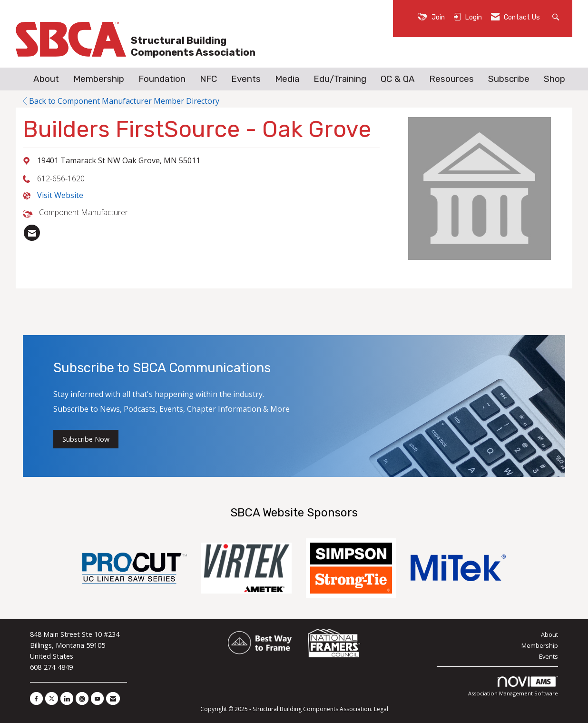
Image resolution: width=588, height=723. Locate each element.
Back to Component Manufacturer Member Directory (121, 101)
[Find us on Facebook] (36, 698)
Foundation (162, 79)
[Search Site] (557, 16)
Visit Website (60, 195)
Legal (381, 709)
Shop (554, 79)
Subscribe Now (86, 439)
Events (246, 79)
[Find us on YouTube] (97, 698)
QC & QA (398, 79)
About (46, 79)
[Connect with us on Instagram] (82, 698)
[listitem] (32, 233)
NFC (208, 79)
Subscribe (509, 79)
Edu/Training (340, 79)
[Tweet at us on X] (52, 698)
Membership (99, 79)
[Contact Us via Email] (113, 698)
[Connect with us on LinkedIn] (67, 698)
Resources (451, 79)
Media (287, 79)
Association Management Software (513, 687)
